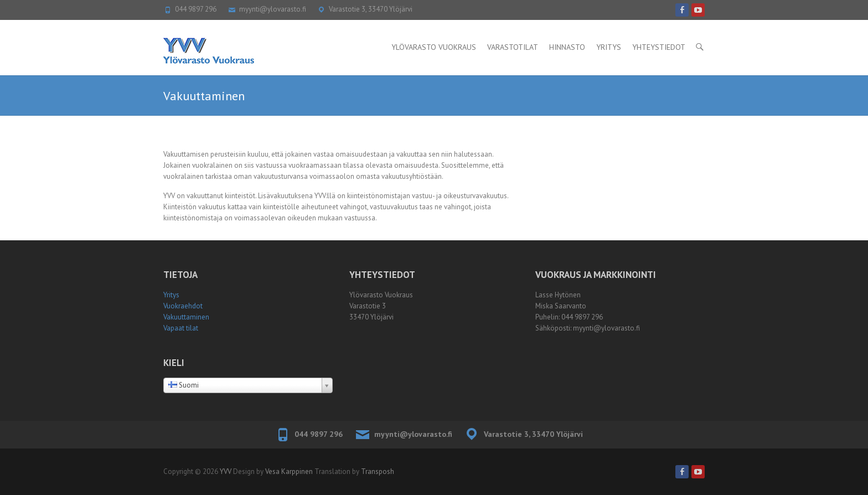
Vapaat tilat (181, 328)
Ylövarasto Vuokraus (434, 47)
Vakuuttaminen (186, 317)
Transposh (378, 471)
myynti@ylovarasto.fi (273, 9)
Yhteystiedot (659, 47)
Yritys (609, 47)
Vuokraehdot (183, 306)
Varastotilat (513, 47)
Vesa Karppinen (289, 471)
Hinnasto (567, 47)
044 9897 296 (196, 9)
